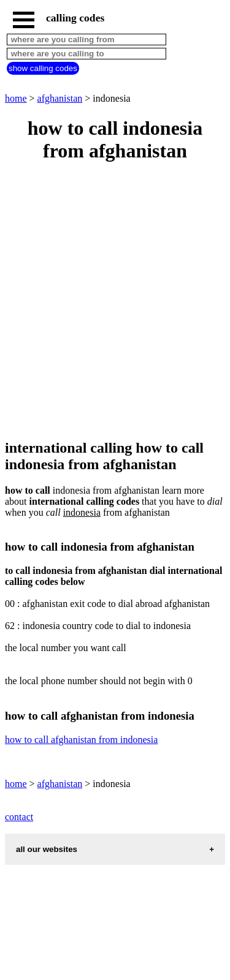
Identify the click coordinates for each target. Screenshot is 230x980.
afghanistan (60, 98)
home (16, 98)
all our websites (47, 849)
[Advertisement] (115, 302)
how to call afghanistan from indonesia (81, 740)
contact (19, 817)
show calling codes (43, 68)
